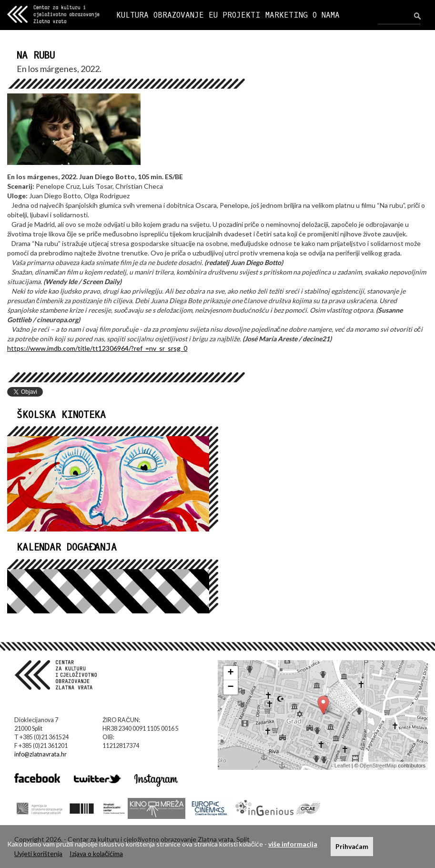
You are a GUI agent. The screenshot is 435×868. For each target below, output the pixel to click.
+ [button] (230, 673)
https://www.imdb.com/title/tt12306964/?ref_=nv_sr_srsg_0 (97, 348)
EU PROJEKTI (235, 15)
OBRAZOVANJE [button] (179, 15)
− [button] (230, 687)
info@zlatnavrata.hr (40, 754)
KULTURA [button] (132, 15)
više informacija (293, 844)
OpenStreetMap (378, 766)
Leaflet (342, 766)
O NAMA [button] (326, 15)
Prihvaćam (352, 846)
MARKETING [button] (287, 15)
